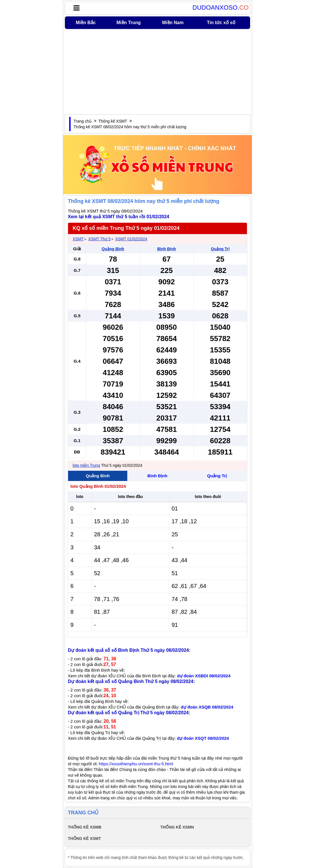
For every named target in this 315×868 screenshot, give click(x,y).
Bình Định (166, 249)
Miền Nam (173, 23)
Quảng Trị (220, 249)
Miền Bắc (86, 23)
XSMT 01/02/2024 (131, 239)
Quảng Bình (113, 249)
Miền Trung (129, 23)
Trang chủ (83, 121)
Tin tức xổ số (221, 23)
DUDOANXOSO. (221, 8)
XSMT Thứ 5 (99, 239)
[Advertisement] (157, 72)
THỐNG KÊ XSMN (177, 827)
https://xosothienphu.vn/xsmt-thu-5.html (136, 764)
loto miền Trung (86, 465)
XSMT (78, 239)
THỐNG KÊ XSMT (84, 838)
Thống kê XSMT (113, 121)
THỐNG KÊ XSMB (84, 827)
